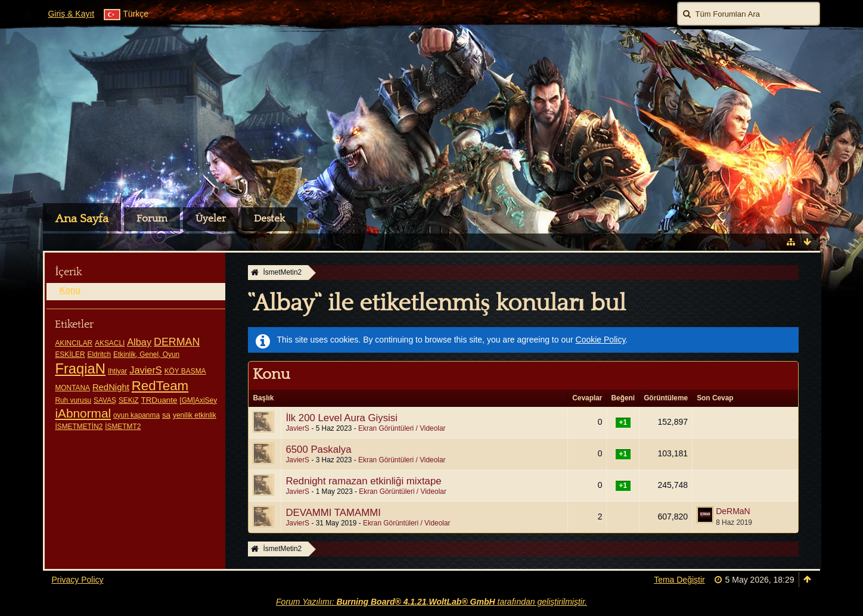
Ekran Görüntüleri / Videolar (402, 428)
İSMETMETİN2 (79, 427)
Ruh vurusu (73, 400)
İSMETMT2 (123, 427)
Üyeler (211, 219)
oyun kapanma (136, 415)
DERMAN (177, 342)
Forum (152, 219)
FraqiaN (80, 368)
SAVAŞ (105, 400)
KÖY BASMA (185, 371)
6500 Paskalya (318, 449)
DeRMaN (733, 511)
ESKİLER (70, 354)
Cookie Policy (601, 340)
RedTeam (160, 386)
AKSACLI (110, 343)
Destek (269, 219)
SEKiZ (129, 400)
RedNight (111, 387)
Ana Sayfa (82, 219)
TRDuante (159, 400)
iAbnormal (83, 413)
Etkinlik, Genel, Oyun (146, 354)
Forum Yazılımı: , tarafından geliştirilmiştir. (431, 602)
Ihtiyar (117, 371)
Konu (70, 290)
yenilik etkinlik (195, 415)
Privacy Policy (77, 580)
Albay (139, 342)
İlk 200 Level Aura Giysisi (341, 418)
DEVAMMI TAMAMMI (333, 513)
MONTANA (72, 388)
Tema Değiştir (679, 580)
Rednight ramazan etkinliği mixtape (363, 481)
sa (166, 415)
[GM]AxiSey (198, 400)
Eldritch (100, 354)
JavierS (146, 370)
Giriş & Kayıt (71, 14)
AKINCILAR (74, 343)
